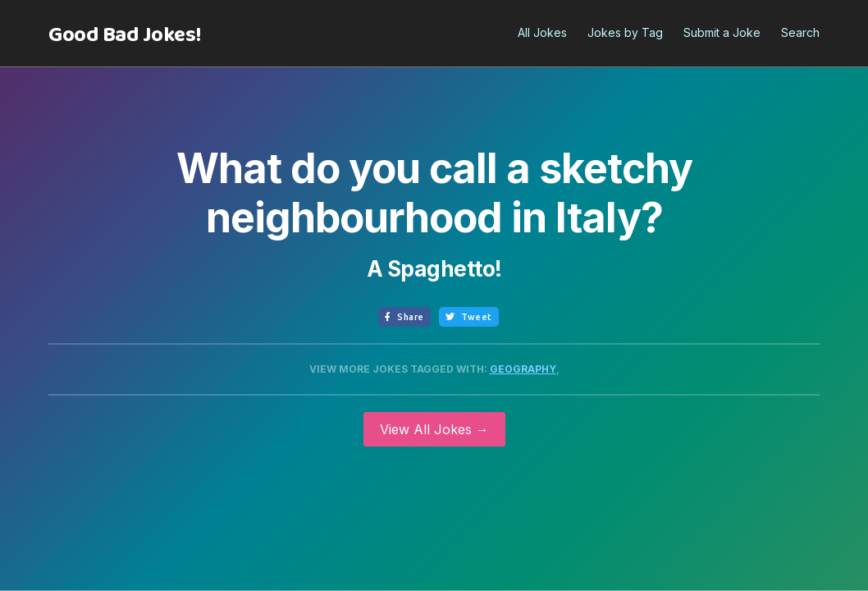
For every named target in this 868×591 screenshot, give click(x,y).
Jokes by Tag (625, 32)
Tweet (469, 317)
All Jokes (542, 32)
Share (404, 317)
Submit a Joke (722, 32)
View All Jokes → (434, 429)
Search (800, 32)
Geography (523, 369)
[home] (125, 35)
